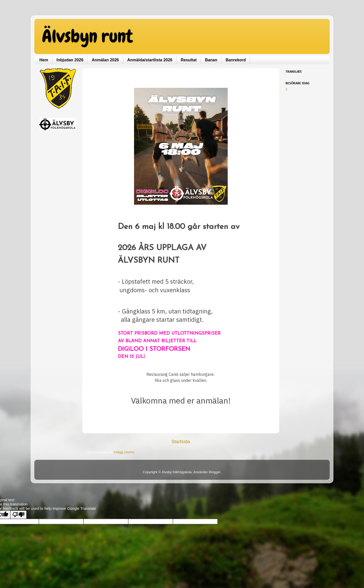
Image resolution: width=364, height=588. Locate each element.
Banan (211, 60)
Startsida (181, 442)
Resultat (189, 60)
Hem (44, 60)
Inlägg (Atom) (124, 452)
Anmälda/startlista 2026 (150, 60)
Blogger (215, 472)
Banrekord (236, 60)
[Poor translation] (18, 515)
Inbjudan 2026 (70, 60)
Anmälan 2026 (105, 60)
